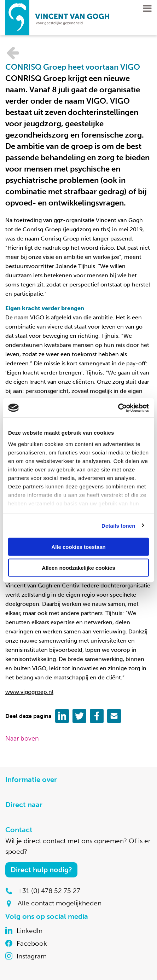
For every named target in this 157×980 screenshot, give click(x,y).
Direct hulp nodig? (41, 870)
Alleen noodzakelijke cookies (78, 567)
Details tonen (118, 525)
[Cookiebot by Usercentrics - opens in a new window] (118, 408)
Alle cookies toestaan (78, 547)
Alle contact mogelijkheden (60, 903)
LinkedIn (30, 931)
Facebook (32, 943)
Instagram (32, 956)
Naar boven (22, 738)
